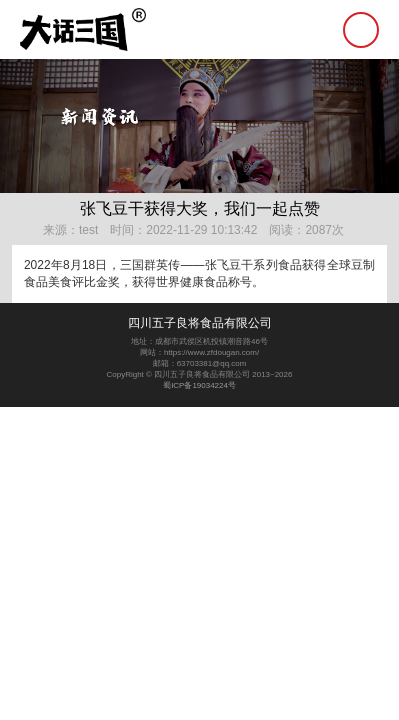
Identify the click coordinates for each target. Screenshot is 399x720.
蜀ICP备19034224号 (199, 385)
